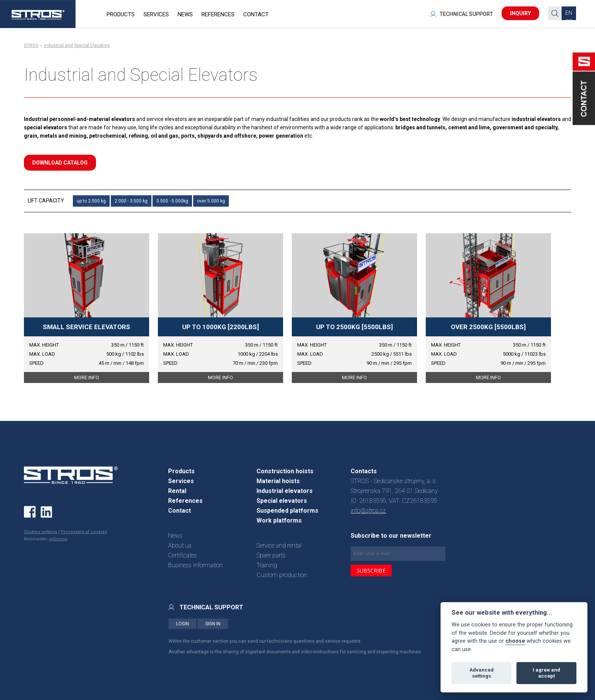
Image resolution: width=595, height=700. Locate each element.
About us (180, 545)
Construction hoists (285, 471)
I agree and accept (546, 673)
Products (181, 471)
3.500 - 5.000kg (172, 201)
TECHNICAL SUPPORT (466, 14)
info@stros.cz (368, 511)
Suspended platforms (287, 511)
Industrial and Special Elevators (77, 46)
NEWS (185, 14)
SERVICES (156, 14)
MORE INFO (87, 377)
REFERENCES (218, 14)
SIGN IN (213, 624)
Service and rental (279, 545)
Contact (179, 511)
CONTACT (256, 14)
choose (515, 641)
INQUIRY (520, 13)
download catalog (60, 163)
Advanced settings (482, 673)
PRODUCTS (121, 14)
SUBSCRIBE (371, 571)
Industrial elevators (285, 491)
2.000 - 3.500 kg (131, 201)
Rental (177, 491)
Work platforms (279, 520)
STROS (31, 46)
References (185, 501)
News (175, 536)
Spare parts (271, 555)
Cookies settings (41, 532)
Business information (195, 565)
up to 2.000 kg (91, 201)
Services (181, 481)
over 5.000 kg (211, 201)
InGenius (58, 539)
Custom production (282, 575)
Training (267, 565)
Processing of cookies (84, 532)
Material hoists (278, 481)
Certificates (183, 555)
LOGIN (183, 624)
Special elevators (282, 501)
